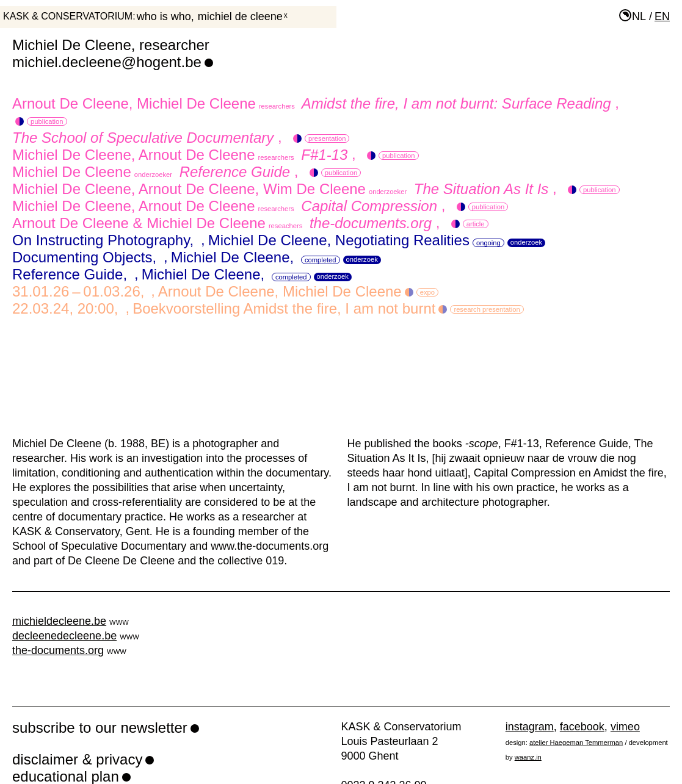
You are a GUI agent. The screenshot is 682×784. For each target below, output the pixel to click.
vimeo (625, 727)
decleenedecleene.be (64, 636)
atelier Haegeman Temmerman (576, 743)
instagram (530, 727)
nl (639, 16)
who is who (164, 16)
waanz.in (528, 757)
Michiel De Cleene (240, 16)
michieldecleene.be (59, 621)
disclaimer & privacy (77, 759)
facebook (582, 727)
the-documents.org (58, 650)
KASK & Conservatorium (68, 16)
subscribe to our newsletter (100, 728)
